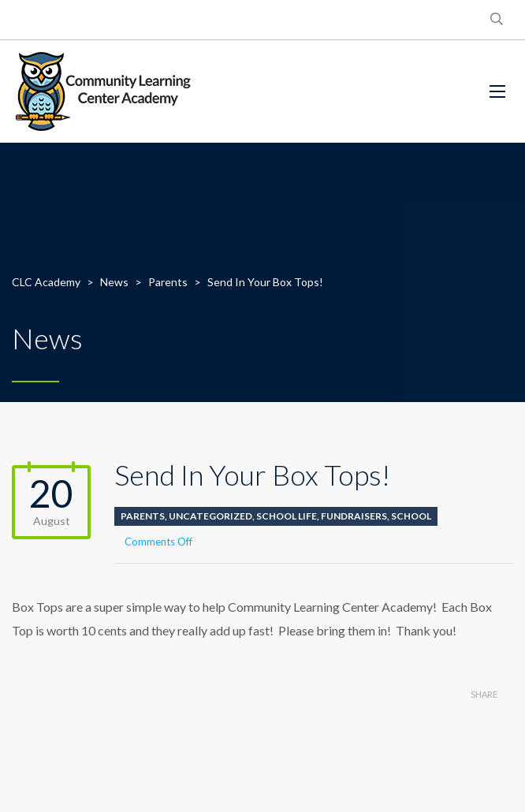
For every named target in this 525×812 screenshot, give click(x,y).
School (411, 516)
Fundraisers (354, 516)
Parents (143, 516)
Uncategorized (210, 516)
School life (287, 516)
